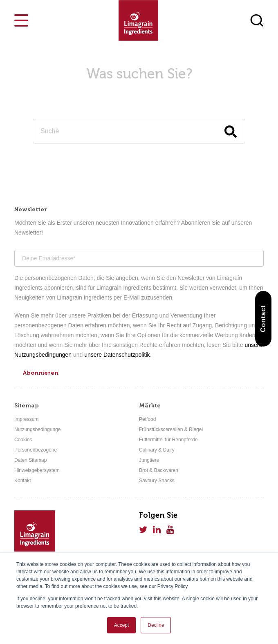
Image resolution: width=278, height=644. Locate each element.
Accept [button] (122, 625)
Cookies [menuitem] (23, 440)
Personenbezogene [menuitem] (36, 450)
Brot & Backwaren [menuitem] (159, 470)
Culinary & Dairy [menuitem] (157, 450)
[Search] (139, 131)
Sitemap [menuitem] (27, 406)
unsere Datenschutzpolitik (117, 355)
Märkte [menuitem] (150, 406)
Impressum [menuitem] (26, 419)
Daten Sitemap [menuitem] (30, 460)
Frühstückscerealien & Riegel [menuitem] (171, 429)
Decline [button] (156, 625)
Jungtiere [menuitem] (149, 460)
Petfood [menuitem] (147, 419)
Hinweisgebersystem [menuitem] (37, 470)
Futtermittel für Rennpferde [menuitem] (168, 440)
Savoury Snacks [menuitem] (157, 481)
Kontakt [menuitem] (23, 481)
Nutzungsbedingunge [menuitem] (37, 429)
